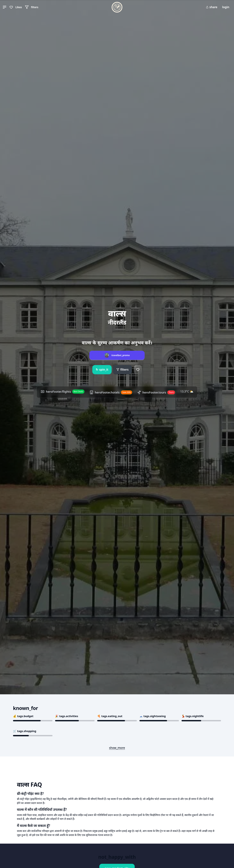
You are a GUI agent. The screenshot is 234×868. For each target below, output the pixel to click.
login (226, 7)
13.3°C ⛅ (187, 391)
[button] (5, 7)
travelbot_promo (121, 355)
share (212, 7)
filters (122, 369)
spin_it (102, 370)
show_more (117, 748)
